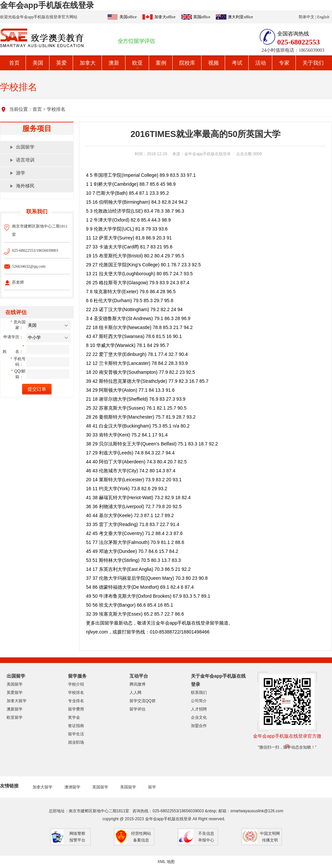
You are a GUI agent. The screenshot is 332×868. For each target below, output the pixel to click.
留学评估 (137, 709)
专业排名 (76, 701)
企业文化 (199, 717)
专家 (284, 63)
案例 (161, 63)
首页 (14, 63)
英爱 (61, 63)
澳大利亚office (240, 17)
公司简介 (199, 701)
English (323, 17)
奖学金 (74, 717)
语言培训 (25, 160)
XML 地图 (166, 862)
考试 (237, 63)
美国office (128, 17)
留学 (152, 787)
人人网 (135, 693)
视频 (213, 63)
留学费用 (76, 709)
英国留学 (100, 787)
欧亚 (137, 63)
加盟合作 (199, 726)
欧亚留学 (15, 717)
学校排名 (56, 109)
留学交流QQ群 (143, 701)
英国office (202, 17)
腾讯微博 (137, 684)
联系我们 (199, 693)
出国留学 (25, 147)
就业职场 (76, 742)
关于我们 (313, 63)
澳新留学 (15, 709)
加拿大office (165, 17)
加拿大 (88, 63)
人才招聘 (199, 709)
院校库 (187, 63)
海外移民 (25, 186)
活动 (261, 63)
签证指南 (76, 726)
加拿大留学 (17, 701)
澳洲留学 (72, 787)
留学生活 (76, 734)
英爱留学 (15, 693)
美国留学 (15, 684)
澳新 (114, 63)
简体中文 (306, 17)
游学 (21, 173)
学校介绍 (76, 684)
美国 (38, 63)
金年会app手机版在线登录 (47, 5)
